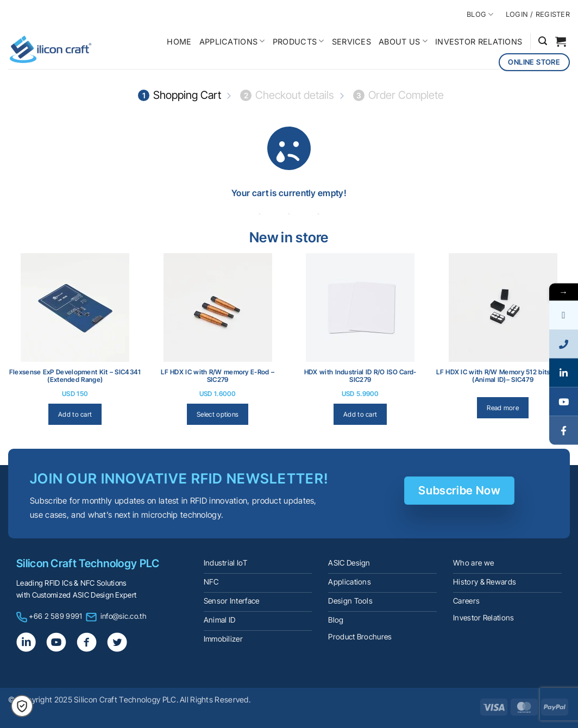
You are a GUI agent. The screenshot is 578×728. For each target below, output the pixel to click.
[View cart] (561, 41)
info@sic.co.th (123, 616)
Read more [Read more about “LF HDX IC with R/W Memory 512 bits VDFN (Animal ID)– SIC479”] (503, 408)
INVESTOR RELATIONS (479, 42)
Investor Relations (483, 618)
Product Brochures (360, 637)
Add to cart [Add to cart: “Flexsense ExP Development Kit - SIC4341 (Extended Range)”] (75, 414)
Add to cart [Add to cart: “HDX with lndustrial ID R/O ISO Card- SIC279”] (360, 414)
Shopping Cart (180, 95)
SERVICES (351, 42)
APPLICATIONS (232, 41)
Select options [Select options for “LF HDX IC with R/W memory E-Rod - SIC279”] (218, 414)
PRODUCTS (299, 41)
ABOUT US (403, 41)
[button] (543, 41)
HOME (179, 42)
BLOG (480, 14)
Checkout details (287, 95)
